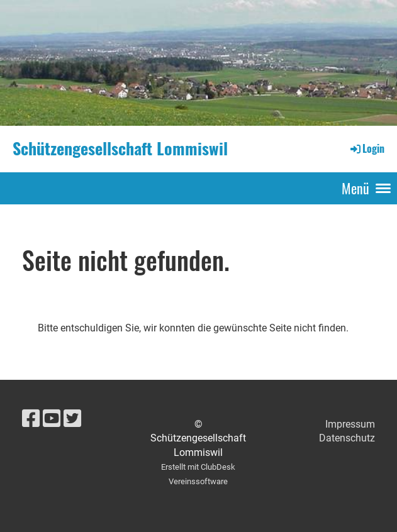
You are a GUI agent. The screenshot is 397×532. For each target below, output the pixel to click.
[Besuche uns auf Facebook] (31, 419)
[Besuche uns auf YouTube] (52, 419)
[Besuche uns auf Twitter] (72, 419)
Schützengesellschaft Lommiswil (120, 148)
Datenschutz (347, 438)
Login (366, 148)
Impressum (350, 424)
